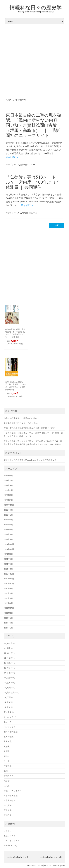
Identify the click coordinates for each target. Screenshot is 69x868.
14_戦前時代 (9, 702)
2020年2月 (8, 598)
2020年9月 (8, 588)
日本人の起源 (10, 800)
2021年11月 (9, 549)
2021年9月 (8, 554)
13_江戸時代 (9, 697)
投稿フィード (10, 836)
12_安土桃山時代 (11, 692)
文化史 (7, 786)
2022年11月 (9, 505)
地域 (6, 771)
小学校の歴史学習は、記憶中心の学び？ (21, 418)
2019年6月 (8, 628)
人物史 (7, 746)
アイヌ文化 (9, 712)
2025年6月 (8, 480)
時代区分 (8, 805)
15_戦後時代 (9, 707)
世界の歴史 (9, 737)
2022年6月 (8, 525)
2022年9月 (8, 510)
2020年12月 (9, 574)
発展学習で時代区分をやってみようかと (21, 423)
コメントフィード (12, 841)
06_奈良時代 (9, 668)
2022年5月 (8, 530)
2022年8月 (8, 515)
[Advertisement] (34, 60)
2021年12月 (9, 544)
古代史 (7, 761)
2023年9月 (8, 485)
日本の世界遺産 (11, 796)
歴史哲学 (8, 810)
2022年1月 (8, 539)
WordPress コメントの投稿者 (39, 460)
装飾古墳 (8, 815)
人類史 (7, 751)
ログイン (8, 831)
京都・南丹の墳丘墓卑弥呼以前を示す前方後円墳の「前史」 (30, 428)
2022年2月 (8, 534)
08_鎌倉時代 (9, 678)
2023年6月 (8, 500)
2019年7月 (8, 623)
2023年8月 (8, 490)
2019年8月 (8, 618)
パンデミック (10, 727)
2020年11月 (9, 579)
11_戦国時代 (9, 687)
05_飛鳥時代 (9, 663)
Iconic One (31, 865)
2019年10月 (9, 608)
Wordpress (60, 865)
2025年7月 (8, 476)
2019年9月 (8, 613)
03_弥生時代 (9, 653)
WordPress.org (10, 845)
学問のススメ (10, 776)
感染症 (7, 781)
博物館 (7, 756)
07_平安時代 (9, 673)
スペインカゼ (10, 717)
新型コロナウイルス (13, 791)
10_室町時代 (9, 683)
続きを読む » (12, 157)
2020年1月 (8, 603)
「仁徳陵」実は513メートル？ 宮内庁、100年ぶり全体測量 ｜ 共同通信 (33, 182)
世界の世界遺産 (11, 732)
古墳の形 (8, 766)
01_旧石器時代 (10, 643)
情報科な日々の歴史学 (36, 7)
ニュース (33, 164)
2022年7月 (8, 520)
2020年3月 (8, 593)
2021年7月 (8, 564)
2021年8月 (8, 559)
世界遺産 (8, 741)
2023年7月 (8, 495)
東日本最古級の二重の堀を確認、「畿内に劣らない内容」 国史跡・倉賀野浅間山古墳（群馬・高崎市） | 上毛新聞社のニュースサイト (36, 125)
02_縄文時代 (9, 648)
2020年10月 (9, 583)
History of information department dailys (36, 12)
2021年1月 (8, 569)
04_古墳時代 (22, 164)
